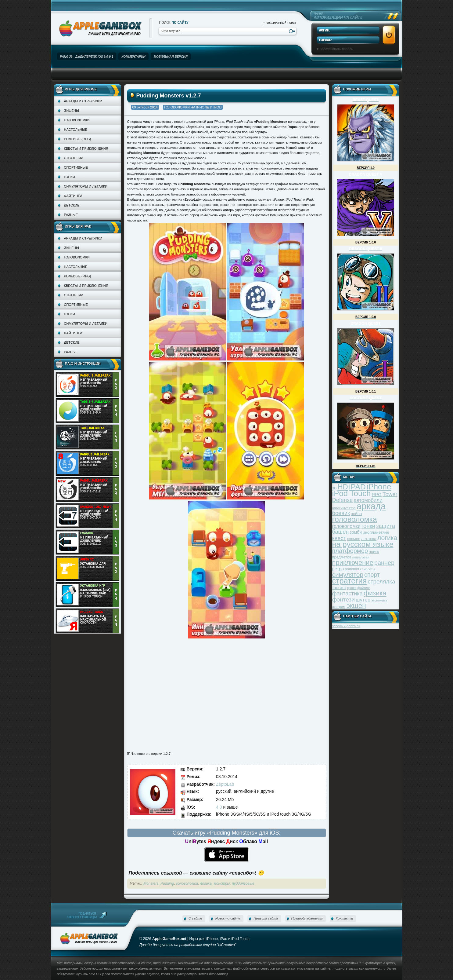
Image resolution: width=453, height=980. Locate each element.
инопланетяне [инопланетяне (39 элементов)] (376, 532)
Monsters (151, 883)
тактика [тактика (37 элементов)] (339, 588)
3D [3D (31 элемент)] (334, 488)
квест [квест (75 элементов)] (339, 538)
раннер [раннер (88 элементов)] (384, 563)
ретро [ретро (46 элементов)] (338, 569)
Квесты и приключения (86, 148)
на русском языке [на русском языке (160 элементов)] (363, 544)
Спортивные (76, 167)
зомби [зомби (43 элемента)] (356, 532)
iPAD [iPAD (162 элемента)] (357, 487)
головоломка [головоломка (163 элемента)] (355, 519)
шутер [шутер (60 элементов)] (363, 600)
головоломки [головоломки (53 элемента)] (346, 526)
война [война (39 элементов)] (356, 514)
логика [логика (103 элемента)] (387, 538)
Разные (71, 215)
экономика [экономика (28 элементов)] (379, 600)
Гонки (70, 177)
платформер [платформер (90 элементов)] (350, 551)
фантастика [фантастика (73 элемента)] (347, 593)
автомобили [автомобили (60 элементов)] (368, 500)
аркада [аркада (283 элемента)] (371, 506)
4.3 (219, 807)
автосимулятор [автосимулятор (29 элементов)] (344, 508)
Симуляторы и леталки (86, 186)
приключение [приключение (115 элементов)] (353, 563)
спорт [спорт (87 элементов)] (372, 575)
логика (206, 883)
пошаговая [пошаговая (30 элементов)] (361, 557)
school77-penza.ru (346, 626)
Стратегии (74, 158)
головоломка (187, 883)
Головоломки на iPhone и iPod (193, 107)
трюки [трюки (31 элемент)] (352, 588)
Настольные (76, 130)
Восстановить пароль (336, 49)
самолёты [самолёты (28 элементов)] (367, 569)
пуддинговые (243, 883)
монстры (222, 883)
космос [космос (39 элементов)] (353, 539)
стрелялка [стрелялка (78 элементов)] (381, 581)
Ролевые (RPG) (78, 139)
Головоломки (77, 120)
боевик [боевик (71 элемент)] (341, 513)
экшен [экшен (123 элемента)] (356, 606)
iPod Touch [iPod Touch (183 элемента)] (352, 493)
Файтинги (73, 196)
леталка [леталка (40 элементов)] (369, 539)
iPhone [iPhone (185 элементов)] (379, 487)
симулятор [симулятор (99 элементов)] (348, 574)
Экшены (72, 111)
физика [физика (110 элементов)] (375, 593)
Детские (72, 205)
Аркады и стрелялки (83, 101)
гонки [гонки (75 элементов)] (368, 526)
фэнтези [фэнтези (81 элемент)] (343, 600)
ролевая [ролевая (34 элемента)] (352, 569)
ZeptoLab (225, 784)
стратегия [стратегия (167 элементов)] (350, 581)
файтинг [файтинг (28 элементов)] (364, 588)
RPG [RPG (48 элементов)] (377, 494)
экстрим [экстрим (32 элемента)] (339, 607)
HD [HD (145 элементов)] (343, 487)
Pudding (167, 883)
